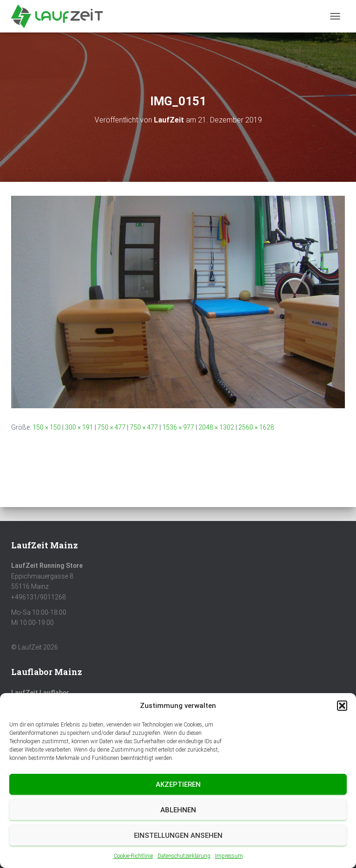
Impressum (229, 856)
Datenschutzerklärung (184, 856)
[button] (342, 706)
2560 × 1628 (256, 427)
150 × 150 (47, 427)
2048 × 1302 (216, 427)
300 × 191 (79, 427)
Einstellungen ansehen (178, 836)
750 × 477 (111, 427)
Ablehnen (178, 810)
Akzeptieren (178, 784)
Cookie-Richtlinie (133, 856)
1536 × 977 (178, 427)
